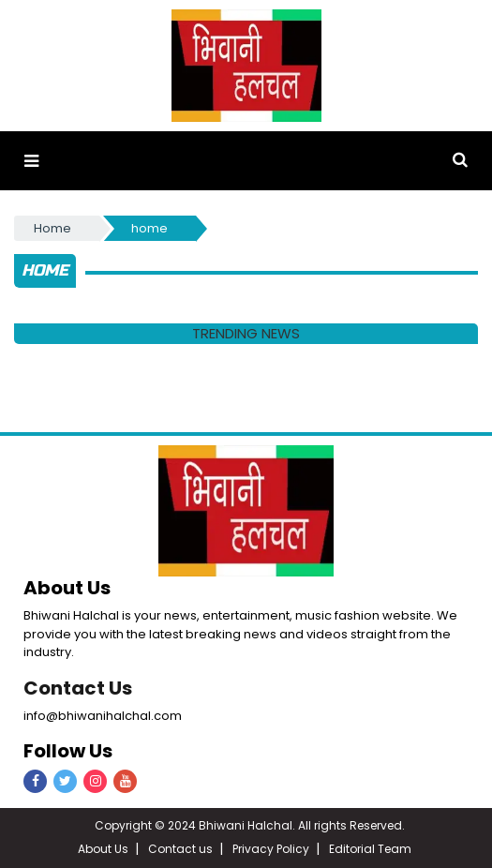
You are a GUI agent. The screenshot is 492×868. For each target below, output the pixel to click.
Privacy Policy (271, 849)
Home (52, 228)
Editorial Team (370, 849)
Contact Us (78, 688)
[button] (31, 161)
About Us (103, 849)
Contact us (180, 849)
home (149, 228)
